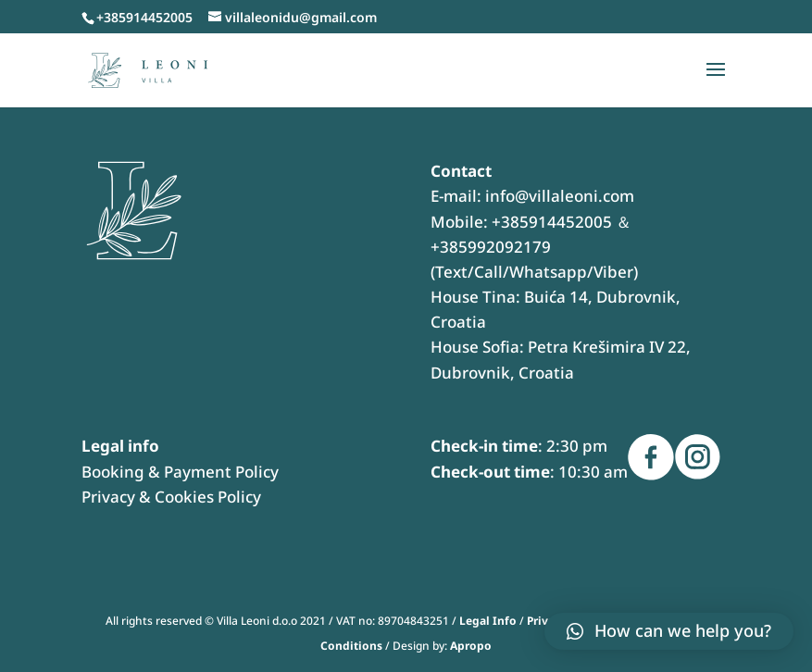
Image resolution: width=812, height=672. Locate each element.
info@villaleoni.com (560, 196)
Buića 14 (556, 297)
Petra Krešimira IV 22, (609, 347)
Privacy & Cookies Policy (171, 497)
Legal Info (488, 621)
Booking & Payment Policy (180, 472)
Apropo (471, 646)
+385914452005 (552, 222)
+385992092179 (491, 247)
